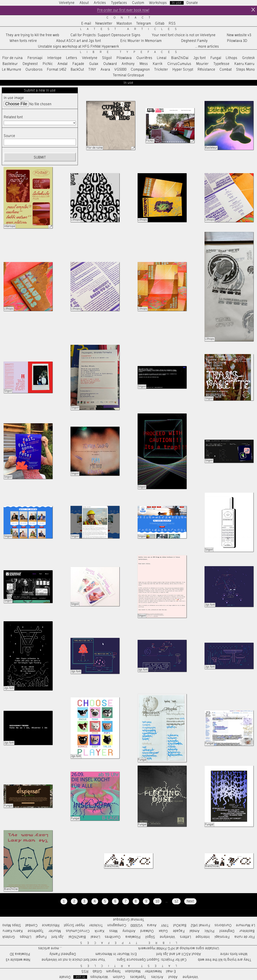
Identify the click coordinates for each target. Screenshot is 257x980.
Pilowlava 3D (237, 41)
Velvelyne (90, 58)
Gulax (94, 64)
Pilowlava (124, 58)
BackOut (77, 70)
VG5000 (120, 70)
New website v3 (239, 35)
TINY (92, 70)
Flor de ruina (12, 58)
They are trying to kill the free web (32, 35)
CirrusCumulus (179, 64)
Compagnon (140, 70)
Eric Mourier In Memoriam (141, 41)
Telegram (144, 24)
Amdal (63, 64)
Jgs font (200, 58)
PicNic (48, 64)
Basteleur (10, 64)
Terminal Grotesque (128, 75)
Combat (226, 70)
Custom (138, 3)
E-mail (86, 24)
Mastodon (124, 24)
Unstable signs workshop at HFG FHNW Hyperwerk (78, 47)
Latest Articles (131, 29)
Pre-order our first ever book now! (123, 10)
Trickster (161, 70)
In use (177, 3)
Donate (192, 3)
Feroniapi (35, 58)
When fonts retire (23, 41)
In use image (14, 98)
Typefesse (221, 64)
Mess (144, 64)
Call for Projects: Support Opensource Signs (105, 35)
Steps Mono (245, 70)
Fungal (216, 58)
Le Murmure (12, 70)
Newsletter (104, 24)
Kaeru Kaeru (244, 64)
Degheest (30, 64)
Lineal (162, 58)
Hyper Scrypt (183, 70)
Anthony (128, 64)
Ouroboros (34, 70)
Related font (13, 117)
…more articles (207, 47)
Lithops (232, 58)
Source (9, 136)
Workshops (158, 3)
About (84, 3)
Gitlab (160, 24)
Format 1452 (57, 70)
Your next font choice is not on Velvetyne (184, 35)
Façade (78, 64)
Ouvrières (144, 58)
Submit (40, 158)
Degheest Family (194, 41)
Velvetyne (67, 3)
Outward (110, 64)
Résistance (206, 70)
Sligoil (107, 58)
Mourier (202, 64)
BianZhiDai (180, 58)
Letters (72, 58)
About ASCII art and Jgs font (79, 41)
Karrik (158, 64)
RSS (172, 24)
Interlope (54, 58)
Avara (105, 70)
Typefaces (119, 3)
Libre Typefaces (131, 52)
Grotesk (248, 58)
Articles (100, 3)
